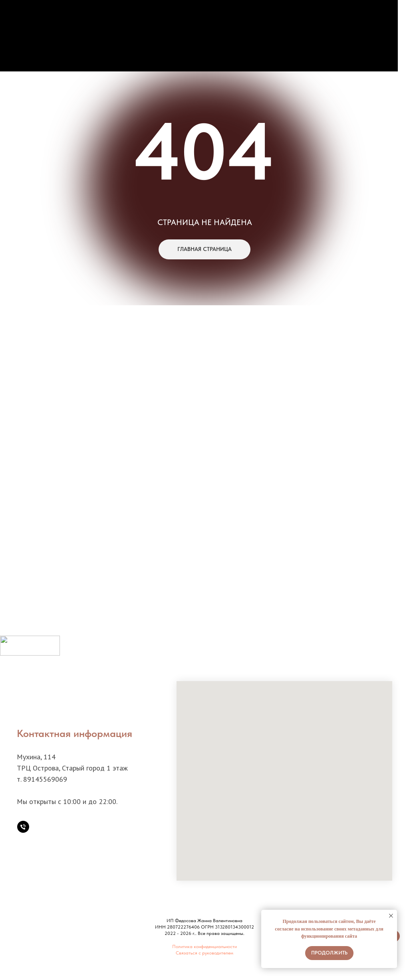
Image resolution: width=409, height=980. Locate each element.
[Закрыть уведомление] (391, 916)
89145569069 (45, 779)
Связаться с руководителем (204, 953)
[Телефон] (23, 827)
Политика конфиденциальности (204, 946)
